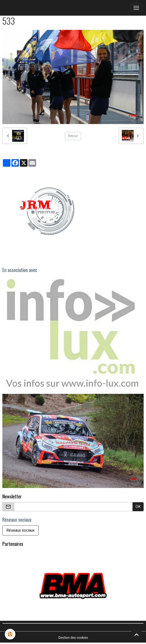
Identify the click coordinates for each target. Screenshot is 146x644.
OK (138, 507)
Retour (73, 136)
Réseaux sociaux (21, 530)
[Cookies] (10, 634)
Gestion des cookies (73, 638)
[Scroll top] (137, 635)
